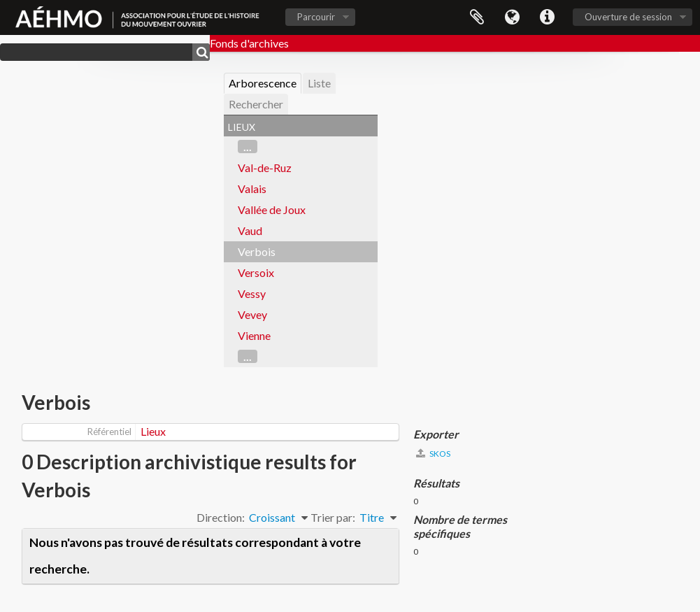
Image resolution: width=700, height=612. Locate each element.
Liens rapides (547, 17)
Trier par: (333, 517)
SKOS (433, 454)
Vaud (250, 230)
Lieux (153, 431)
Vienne (254, 335)
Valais (252, 188)
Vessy (252, 293)
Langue (512, 17)
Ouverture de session (628, 17)
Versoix (256, 272)
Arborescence (263, 83)
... (248, 147)
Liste (319, 83)
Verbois (257, 251)
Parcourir (316, 17)
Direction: (221, 517)
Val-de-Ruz (265, 168)
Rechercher (256, 104)
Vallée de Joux (272, 209)
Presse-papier (477, 17)
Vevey (252, 314)
